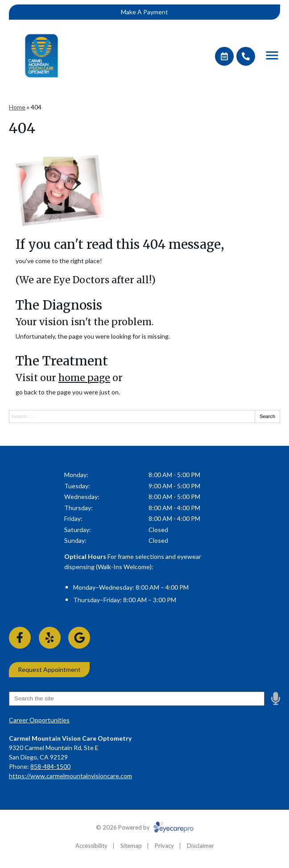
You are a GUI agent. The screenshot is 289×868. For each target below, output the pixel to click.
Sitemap (131, 846)
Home (17, 107)
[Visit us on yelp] (50, 638)
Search (267, 416)
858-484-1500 (50, 766)
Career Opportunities (39, 720)
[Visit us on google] (79, 638)
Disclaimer (200, 846)
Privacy (164, 846)
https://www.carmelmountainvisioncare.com (70, 776)
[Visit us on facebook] (20, 638)
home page (84, 378)
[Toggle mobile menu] (272, 55)
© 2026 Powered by (145, 827)
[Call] (246, 56)
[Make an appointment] (224, 56)
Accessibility (91, 846)
